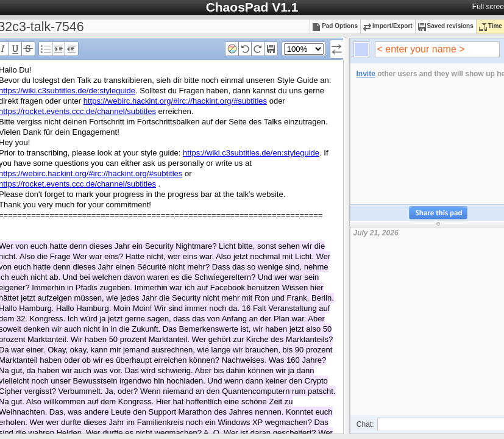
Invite (366, 74)
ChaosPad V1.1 (252, 7)
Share (438, 213)
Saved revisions (446, 26)
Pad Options (335, 26)
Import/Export (388, 26)
